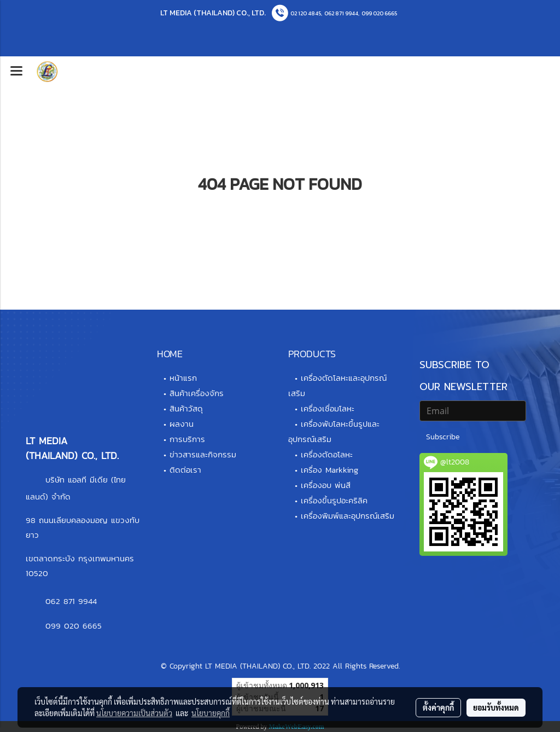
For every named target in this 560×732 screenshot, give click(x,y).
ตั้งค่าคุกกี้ (438, 707)
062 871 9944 (341, 13)
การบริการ (187, 439)
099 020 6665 (379, 13)
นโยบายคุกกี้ (211, 713)
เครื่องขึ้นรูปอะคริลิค (334, 500)
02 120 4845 (306, 13)
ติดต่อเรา (185, 470)
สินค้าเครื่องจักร (197, 393)
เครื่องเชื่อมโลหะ (328, 408)
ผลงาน (182, 424)
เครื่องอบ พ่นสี (326, 485)
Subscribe (443, 437)
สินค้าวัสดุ (186, 408)
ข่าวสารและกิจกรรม (203, 454)
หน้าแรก (183, 378)
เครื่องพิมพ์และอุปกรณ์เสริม (348, 516)
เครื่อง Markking (329, 470)
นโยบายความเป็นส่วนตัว (134, 713)
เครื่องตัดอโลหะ (327, 454)
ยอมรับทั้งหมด (496, 707)
